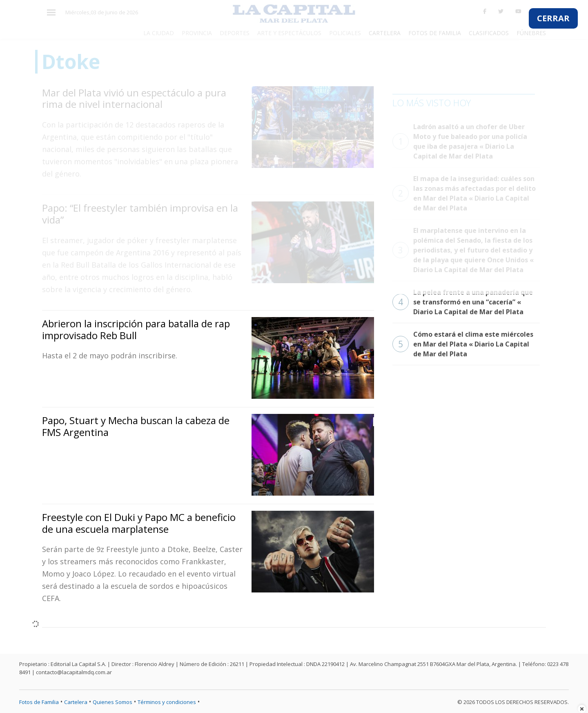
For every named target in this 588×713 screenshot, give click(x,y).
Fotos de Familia (39, 702)
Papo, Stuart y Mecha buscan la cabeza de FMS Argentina (136, 426)
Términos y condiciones (167, 702)
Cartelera (76, 702)
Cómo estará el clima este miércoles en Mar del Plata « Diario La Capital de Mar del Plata (463, 344)
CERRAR (553, 18)
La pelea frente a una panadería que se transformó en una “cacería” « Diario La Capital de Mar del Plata (463, 302)
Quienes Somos (112, 702)
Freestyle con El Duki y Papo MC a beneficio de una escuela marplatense (139, 523)
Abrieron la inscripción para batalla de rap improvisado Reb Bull (136, 329)
